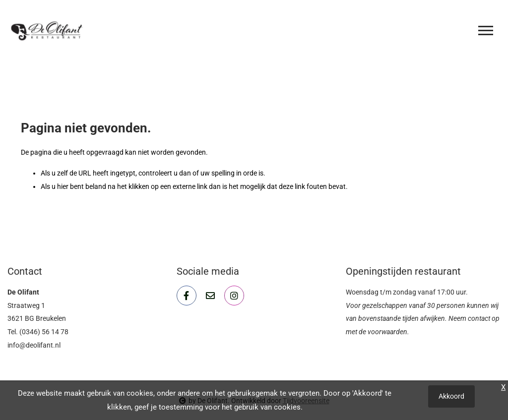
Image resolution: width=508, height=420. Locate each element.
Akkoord (451, 396)
